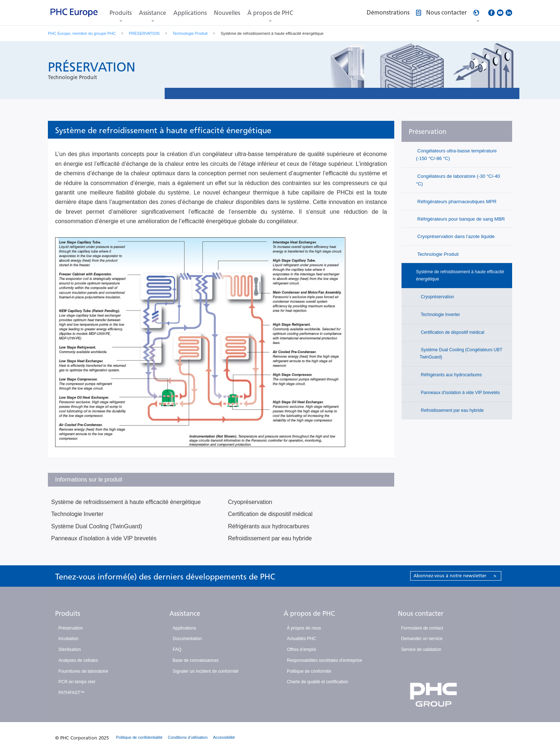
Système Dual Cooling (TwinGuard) (97, 526)
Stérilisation (70, 649)
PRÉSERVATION (144, 33)
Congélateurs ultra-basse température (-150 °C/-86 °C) (456, 155)
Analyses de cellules (78, 660)
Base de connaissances (196, 660)
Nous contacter (421, 614)
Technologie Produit (190, 33)
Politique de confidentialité (139, 737)
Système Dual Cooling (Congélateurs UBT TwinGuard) (461, 353)
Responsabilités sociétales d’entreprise (324, 660)
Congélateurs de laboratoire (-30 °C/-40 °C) (458, 180)
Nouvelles (227, 13)
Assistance (153, 13)
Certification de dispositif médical (270, 514)
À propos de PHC (270, 13)
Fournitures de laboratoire (83, 671)
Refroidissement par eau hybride (270, 538)
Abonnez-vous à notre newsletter (455, 576)
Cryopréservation (250, 502)
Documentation (187, 639)
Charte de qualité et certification (318, 682)
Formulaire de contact (422, 628)
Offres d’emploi (301, 649)
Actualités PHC (302, 639)
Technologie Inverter (77, 514)
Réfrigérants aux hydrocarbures (269, 526)
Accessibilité (224, 737)
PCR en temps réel (77, 682)
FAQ (177, 649)
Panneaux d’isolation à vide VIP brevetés (104, 538)
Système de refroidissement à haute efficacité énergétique (126, 502)
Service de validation (421, 649)
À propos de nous (304, 628)
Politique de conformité (309, 671)
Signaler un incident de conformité (205, 671)
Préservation (428, 132)
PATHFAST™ (71, 693)
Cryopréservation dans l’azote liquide (455, 236)
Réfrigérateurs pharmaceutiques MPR (456, 202)
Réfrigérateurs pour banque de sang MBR (460, 219)
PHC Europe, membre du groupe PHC (82, 33)
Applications (190, 13)
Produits (121, 13)
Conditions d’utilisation (188, 737)
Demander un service (422, 639)
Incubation (68, 639)
